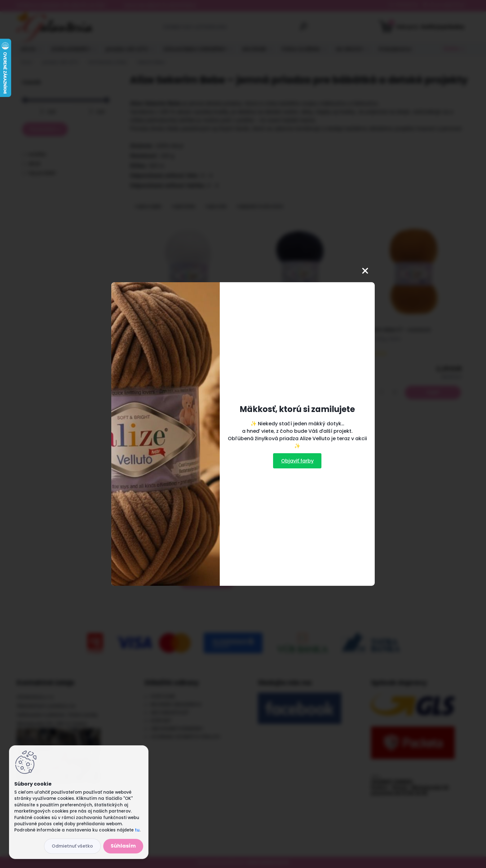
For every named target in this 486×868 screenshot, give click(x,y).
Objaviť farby (297, 461)
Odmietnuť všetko (72, 846)
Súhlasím (123, 846)
